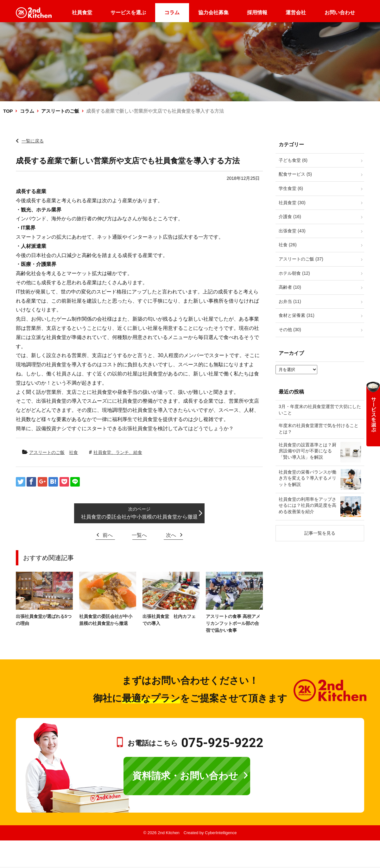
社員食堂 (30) (292, 203)
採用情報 (257, 13)
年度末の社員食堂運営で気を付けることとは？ (319, 429)
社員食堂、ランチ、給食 (118, 452)
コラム (172, 13)
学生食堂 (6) (291, 188)
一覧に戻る (33, 141)
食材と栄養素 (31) (297, 315)
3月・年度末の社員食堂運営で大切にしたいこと (320, 410)
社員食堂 (82, 13)
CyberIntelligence (221, 833)
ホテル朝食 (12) (294, 273)
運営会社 (296, 13)
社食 (73, 452)
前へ (108, 535)
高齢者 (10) (290, 287)
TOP (8, 111)
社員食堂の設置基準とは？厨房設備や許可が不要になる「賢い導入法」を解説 (307, 451)
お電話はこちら (196, 743)
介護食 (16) (290, 217)
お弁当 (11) (290, 301)
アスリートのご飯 (60, 111)
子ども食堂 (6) (293, 160)
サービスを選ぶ (128, 13)
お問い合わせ (340, 13)
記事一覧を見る (320, 533)
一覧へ (139, 535)
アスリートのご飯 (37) (301, 259)
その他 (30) (290, 330)
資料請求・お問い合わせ (185, 776)
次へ (171, 535)
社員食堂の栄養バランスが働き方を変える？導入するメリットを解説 (307, 478)
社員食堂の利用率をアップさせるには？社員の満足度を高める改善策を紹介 (307, 505)
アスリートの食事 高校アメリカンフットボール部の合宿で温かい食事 (233, 623)
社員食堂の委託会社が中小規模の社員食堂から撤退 (139, 517)
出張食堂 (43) (292, 231)
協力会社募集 (213, 13)
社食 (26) (288, 245)
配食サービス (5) (295, 174)
